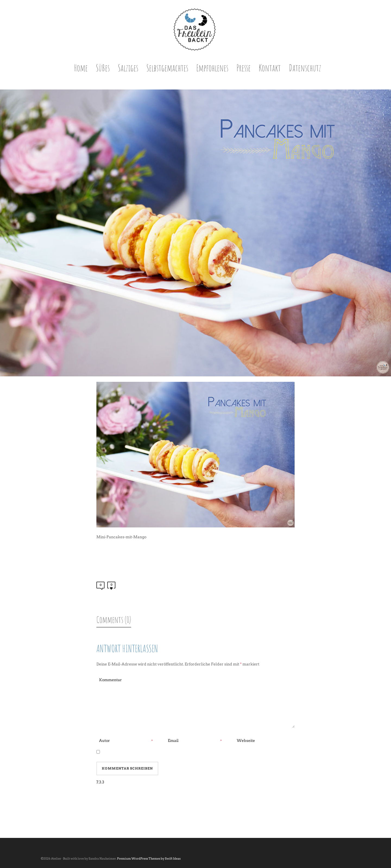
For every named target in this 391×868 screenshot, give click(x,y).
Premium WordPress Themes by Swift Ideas (149, 859)
